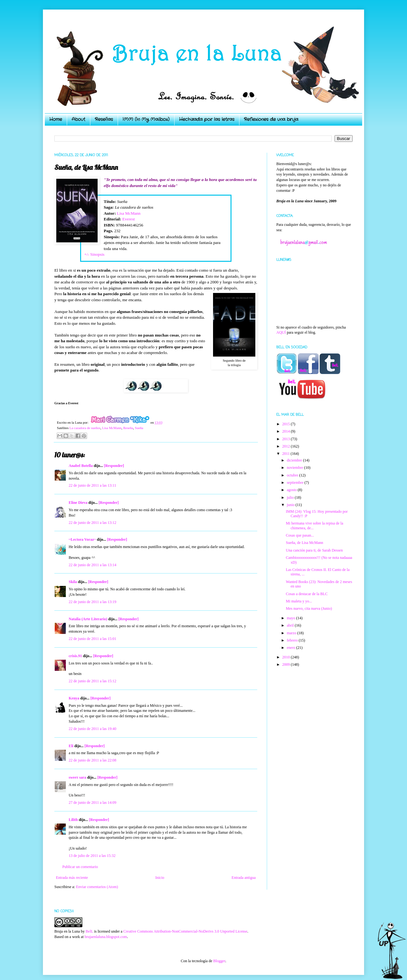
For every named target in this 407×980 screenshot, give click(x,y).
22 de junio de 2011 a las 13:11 (92, 485)
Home (56, 119)
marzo (292, 633)
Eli (71, 746)
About (78, 119)
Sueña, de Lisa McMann (304, 543)
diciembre (295, 460)
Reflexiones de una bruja (271, 119)
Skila (73, 582)
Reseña (128, 428)
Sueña (139, 428)
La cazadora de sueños (85, 428)
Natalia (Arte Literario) (88, 619)
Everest (128, 219)
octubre (293, 475)
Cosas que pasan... (300, 535)
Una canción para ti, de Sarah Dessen (314, 550)
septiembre (296, 483)
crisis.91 (75, 656)
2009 (287, 664)
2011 (287, 454)
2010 (287, 657)
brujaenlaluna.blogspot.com (106, 937)
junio (291, 505)
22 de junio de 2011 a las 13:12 (93, 523)
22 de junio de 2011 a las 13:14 (93, 565)
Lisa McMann (129, 213)
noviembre (295, 468)
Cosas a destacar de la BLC (307, 594)
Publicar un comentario (80, 867)
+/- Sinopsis (94, 254)
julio (291, 497)
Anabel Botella (81, 466)
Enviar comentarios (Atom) (97, 887)
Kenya (74, 698)
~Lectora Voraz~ (82, 539)
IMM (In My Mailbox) (146, 119)
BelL (89, 931)
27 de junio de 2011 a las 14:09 (93, 803)
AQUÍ (281, 332)
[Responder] (114, 466)
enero (292, 648)
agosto (292, 490)
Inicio (160, 878)
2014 (287, 431)
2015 (287, 424)
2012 (287, 446)
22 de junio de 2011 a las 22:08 (93, 760)
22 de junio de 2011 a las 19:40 (93, 729)
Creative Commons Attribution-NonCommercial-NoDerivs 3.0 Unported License (185, 931)
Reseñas (104, 119)
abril (291, 625)
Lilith (73, 820)
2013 (287, 439)
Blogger (219, 961)
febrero (293, 640)
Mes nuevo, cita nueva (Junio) (309, 608)
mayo (292, 618)
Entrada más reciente (72, 878)
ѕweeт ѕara (77, 777)
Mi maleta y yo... (299, 601)
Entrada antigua (244, 878)
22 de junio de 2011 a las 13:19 (93, 602)
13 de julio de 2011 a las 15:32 (92, 856)
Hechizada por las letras (207, 119)
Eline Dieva (78, 503)
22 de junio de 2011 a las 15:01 (93, 639)
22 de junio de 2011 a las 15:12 (93, 681)
